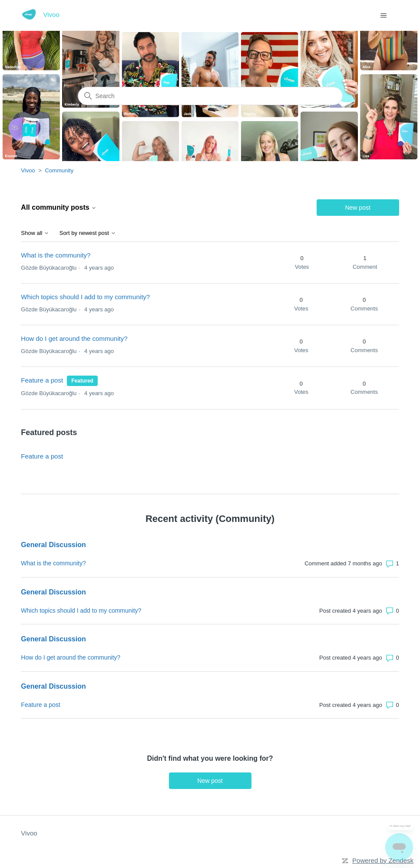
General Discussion (53, 545)
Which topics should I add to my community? (85, 297)
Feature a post (42, 380)
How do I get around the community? (74, 338)
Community (59, 170)
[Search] (210, 96)
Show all (35, 233)
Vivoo (28, 170)
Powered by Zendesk (383, 860)
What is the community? (56, 255)
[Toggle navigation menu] (384, 16)
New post (357, 208)
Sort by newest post (88, 233)
